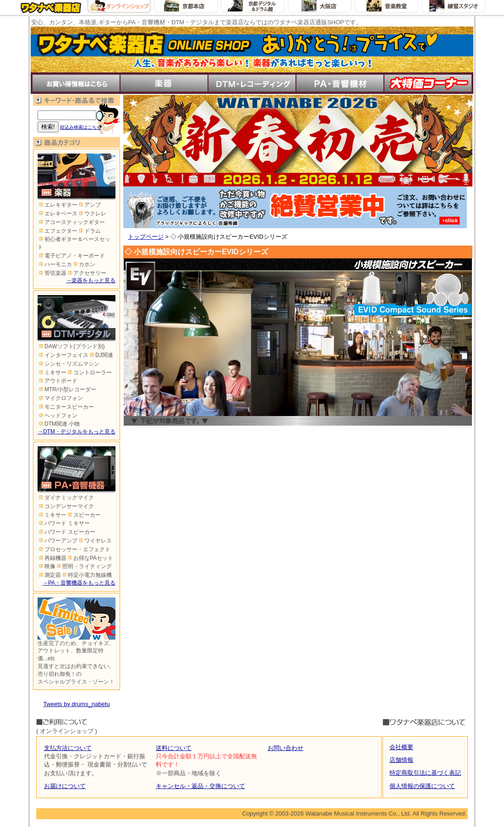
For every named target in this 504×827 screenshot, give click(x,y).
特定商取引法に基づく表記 (425, 773)
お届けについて (65, 786)
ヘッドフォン (58, 416)
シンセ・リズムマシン (68, 364)
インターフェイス (63, 355)
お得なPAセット (90, 558)
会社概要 (401, 747)
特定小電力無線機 (86, 575)
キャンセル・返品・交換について (200, 786)
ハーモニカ (55, 264)
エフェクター (58, 231)
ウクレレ (92, 214)
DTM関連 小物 (59, 424)
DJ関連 (101, 355)
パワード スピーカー (66, 532)
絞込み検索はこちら (81, 127)
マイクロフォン (60, 398)
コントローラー (89, 372)
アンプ (89, 205)
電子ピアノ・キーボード (71, 256)
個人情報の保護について (422, 786)
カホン (84, 264)
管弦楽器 (52, 273)
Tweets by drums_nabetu (76, 704)
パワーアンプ (58, 541)
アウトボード (58, 381)
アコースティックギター (71, 222)
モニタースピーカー (66, 407)
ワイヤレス (95, 541)
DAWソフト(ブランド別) (71, 346)
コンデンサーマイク (66, 506)
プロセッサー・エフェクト (74, 549)
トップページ (146, 237)
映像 (47, 566)
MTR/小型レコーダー (67, 389)
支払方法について (68, 748)
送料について (174, 748)
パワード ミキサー (64, 523)
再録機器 (52, 558)
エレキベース (58, 214)
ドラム (89, 231)
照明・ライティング (84, 566)
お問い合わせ (285, 748)
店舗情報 (401, 760)
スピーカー (84, 515)
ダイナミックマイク (66, 498)
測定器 (49, 575)
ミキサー (52, 372)
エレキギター (58, 205)
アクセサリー (86, 273)
